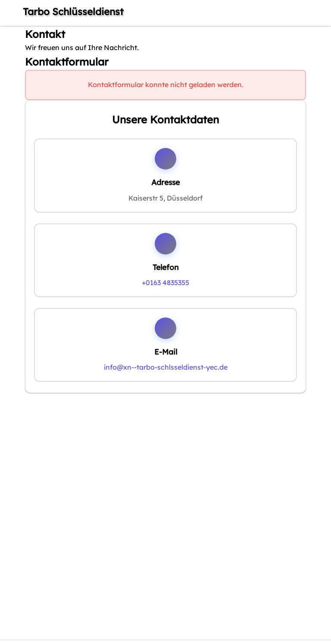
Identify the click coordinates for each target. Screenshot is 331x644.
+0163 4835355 (165, 283)
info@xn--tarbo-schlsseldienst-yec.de (166, 367)
